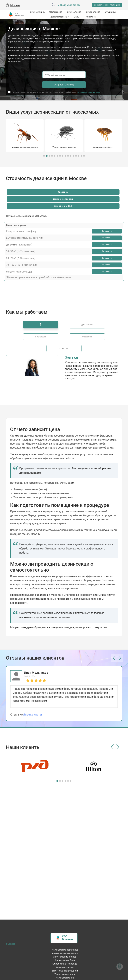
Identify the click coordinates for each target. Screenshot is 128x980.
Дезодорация (93, 12)
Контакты (91, 17)
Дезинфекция (74, 12)
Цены (77, 17)
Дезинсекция (37, 12)
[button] (44, 156)
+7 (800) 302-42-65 (68, 5)
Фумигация (111, 12)
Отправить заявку (64, 85)
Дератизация (55, 12)
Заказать (107, 231)
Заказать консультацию (107, 5)
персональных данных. (89, 92)
